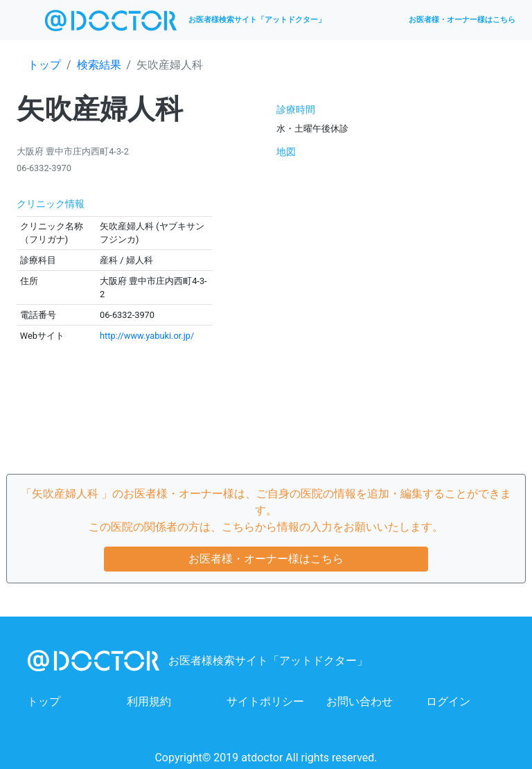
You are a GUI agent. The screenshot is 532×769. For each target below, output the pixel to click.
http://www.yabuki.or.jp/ (147, 336)
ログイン (448, 701)
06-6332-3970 (44, 168)
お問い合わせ (360, 701)
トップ (44, 65)
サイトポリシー (265, 701)
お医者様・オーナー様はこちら (462, 20)
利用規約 (149, 701)
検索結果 (99, 65)
